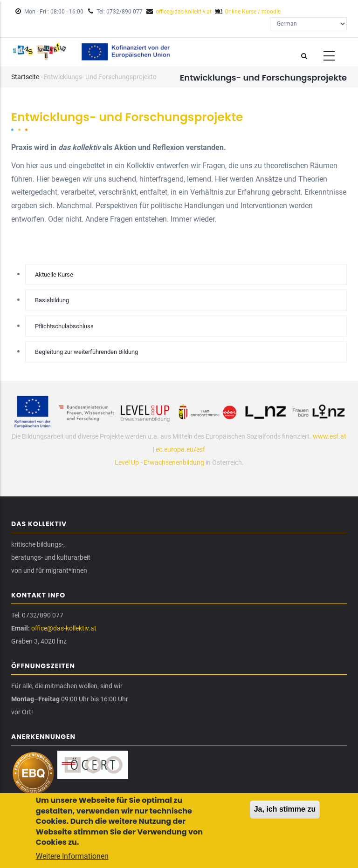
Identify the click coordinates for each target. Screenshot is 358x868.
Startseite (25, 77)
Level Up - (129, 462)
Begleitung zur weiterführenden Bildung (86, 352)
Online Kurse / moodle (253, 12)
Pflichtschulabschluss (64, 326)
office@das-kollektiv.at (184, 12)
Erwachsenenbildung (174, 462)
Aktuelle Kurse (54, 275)
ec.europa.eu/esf (180, 449)
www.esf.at (330, 436)
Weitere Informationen (72, 857)
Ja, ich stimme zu (285, 810)
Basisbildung (52, 300)
